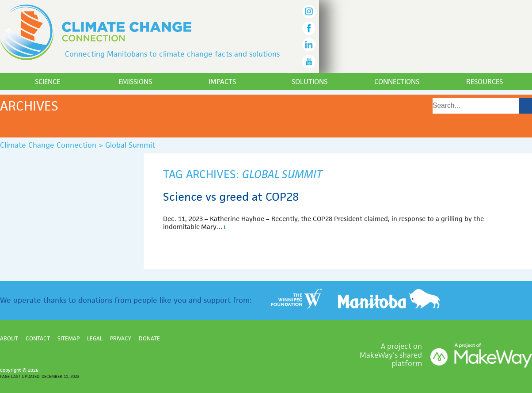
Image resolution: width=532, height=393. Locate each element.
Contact (38, 338)
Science (47, 82)
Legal (95, 338)
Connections (397, 82)
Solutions (310, 82)
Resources (484, 82)
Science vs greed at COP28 (231, 197)
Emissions (135, 82)
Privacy (121, 338)
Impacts (222, 82)
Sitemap (68, 338)
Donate (149, 338)
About (9, 338)
